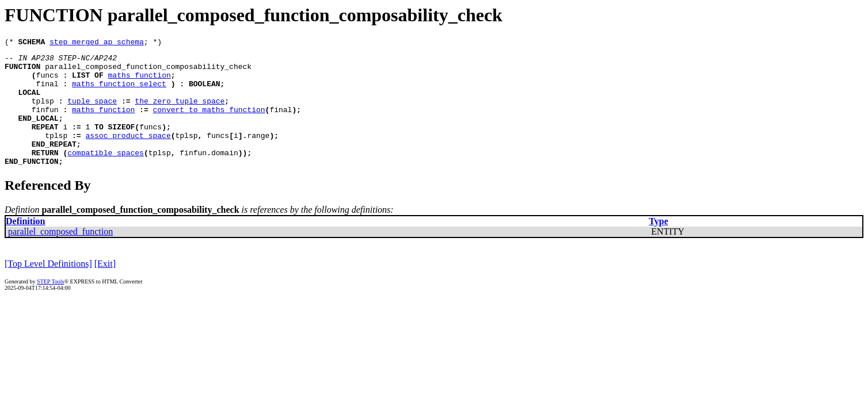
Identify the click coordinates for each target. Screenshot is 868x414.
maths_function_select (119, 92)
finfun (45, 123)
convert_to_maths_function (209, 123)
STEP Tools (50, 306)
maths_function (140, 82)
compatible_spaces (106, 175)
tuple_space (92, 113)
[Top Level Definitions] (48, 288)
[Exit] (105, 288)
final (47, 92)
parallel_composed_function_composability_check (148, 71)
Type (658, 245)
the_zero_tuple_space (180, 113)
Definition (25, 245)
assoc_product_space (128, 154)
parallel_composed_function (60, 256)
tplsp (43, 113)
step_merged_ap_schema (97, 43)
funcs (47, 82)
